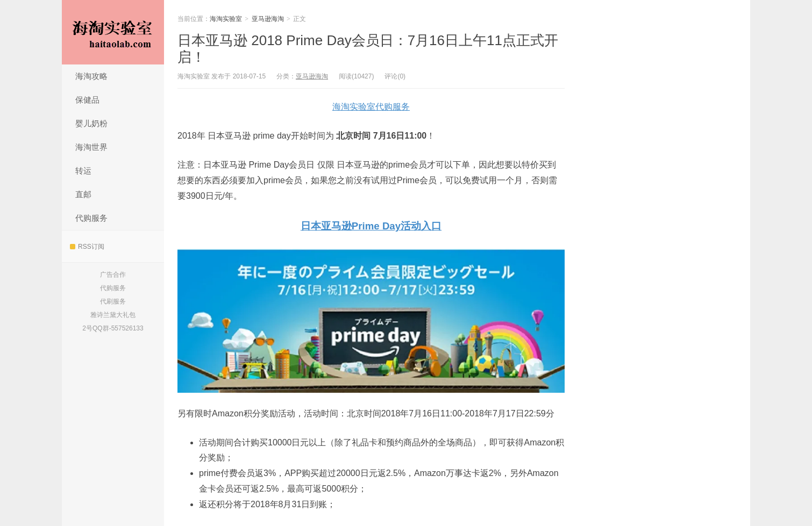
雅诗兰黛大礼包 (113, 315)
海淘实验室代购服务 (371, 107)
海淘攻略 (91, 76)
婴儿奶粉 (91, 123)
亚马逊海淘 (268, 19)
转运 (83, 171)
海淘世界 (91, 147)
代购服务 (91, 218)
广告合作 (113, 275)
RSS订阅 (87, 247)
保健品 (87, 100)
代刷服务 (113, 301)
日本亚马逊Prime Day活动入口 (371, 226)
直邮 (83, 194)
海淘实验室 (113, 32)
